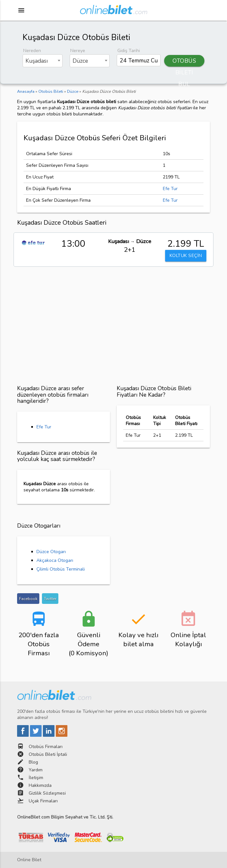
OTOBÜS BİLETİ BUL (184, 62)
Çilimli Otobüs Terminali (61, 569)
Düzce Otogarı (51, 552)
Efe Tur (170, 189)
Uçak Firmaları (43, 801)
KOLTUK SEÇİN (186, 257)
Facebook (28, 599)
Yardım (36, 770)
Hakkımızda (40, 785)
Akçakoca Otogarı (55, 560)
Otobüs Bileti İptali (48, 754)
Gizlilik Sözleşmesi (47, 793)
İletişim (36, 778)
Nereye (78, 51)
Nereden (32, 51)
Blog (33, 762)
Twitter (50, 599)
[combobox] (43, 61)
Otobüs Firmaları (46, 747)
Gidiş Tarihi (129, 51)
